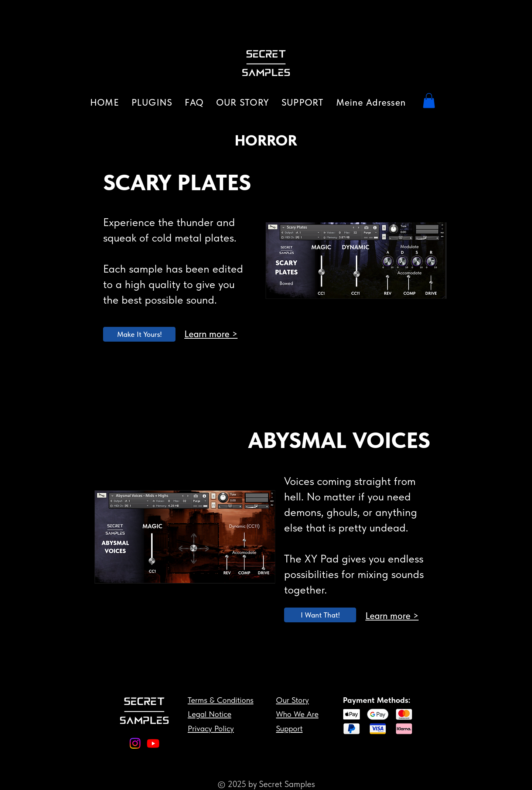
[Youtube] (153, 743)
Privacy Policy (211, 728)
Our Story (292, 700)
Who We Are (297, 714)
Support (289, 728)
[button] (152, 102)
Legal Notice (209, 714)
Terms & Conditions (221, 700)
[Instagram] (135, 743)
